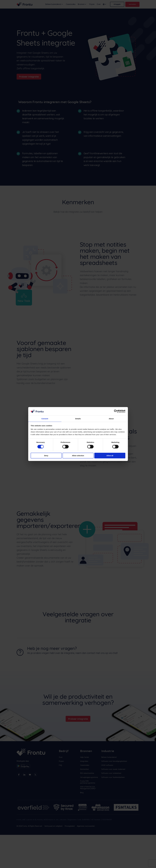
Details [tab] (78, 419)
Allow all (110, 456)
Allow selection (78, 456)
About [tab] (111, 419)
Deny (46, 456)
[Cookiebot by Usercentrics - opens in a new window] (116, 411)
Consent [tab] (45, 419)
